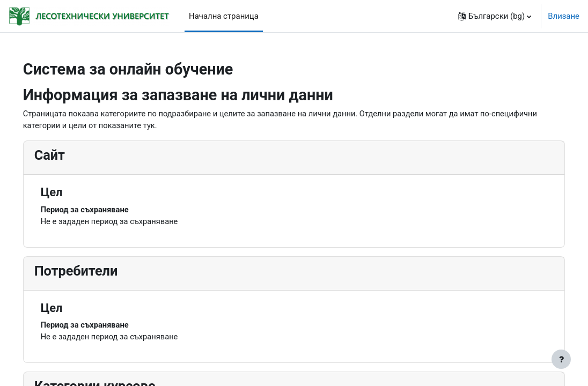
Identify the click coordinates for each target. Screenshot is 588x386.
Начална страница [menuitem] (224, 16)
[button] (495, 16)
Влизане (564, 16)
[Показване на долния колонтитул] (561, 359)
